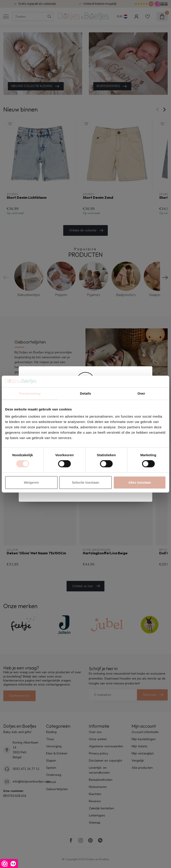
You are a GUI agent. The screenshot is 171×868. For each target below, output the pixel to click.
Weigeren (31, 482)
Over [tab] (141, 393)
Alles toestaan (140, 482)
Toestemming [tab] (30, 393)
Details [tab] (85, 393)
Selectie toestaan (86, 482)
